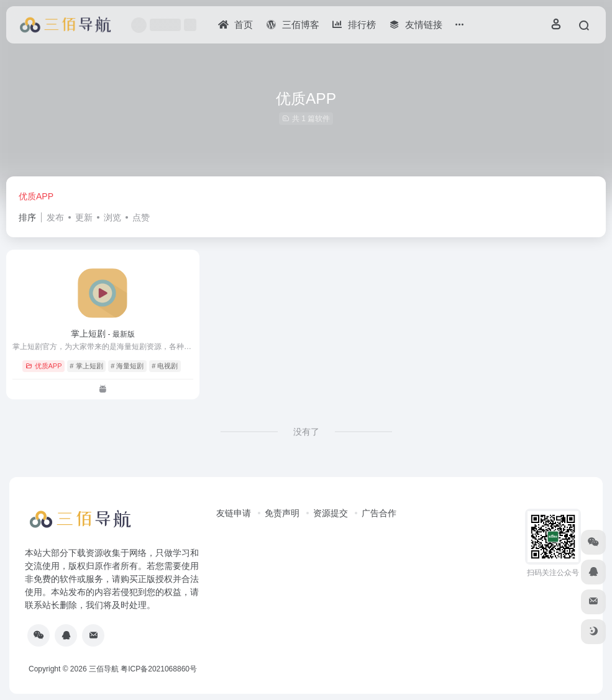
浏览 (112, 217)
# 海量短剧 (127, 366)
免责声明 (282, 513)
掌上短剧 (103, 334)
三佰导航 (104, 669)
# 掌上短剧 (86, 366)
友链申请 (234, 513)
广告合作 (379, 513)
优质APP (36, 196)
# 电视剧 (165, 366)
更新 (84, 217)
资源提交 (331, 513)
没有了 (306, 432)
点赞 (141, 217)
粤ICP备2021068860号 (159, 669)
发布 (55, 217)
